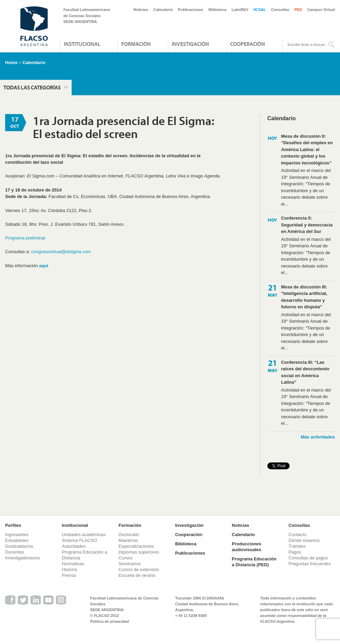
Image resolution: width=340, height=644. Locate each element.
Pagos (295, 552)
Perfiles (13, 525)
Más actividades (318, 437)
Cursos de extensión (139, 569)
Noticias (141, 10)
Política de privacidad (110, 621)
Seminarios (130, 564)
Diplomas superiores (139, 552)
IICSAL (260, 10)
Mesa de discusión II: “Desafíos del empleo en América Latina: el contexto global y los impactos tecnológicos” (307, 150)
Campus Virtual (321, 10)
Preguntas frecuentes (310, 564)
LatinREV (240, 10)
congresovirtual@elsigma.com (61, 252)
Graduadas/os (19, 546)
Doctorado (129, 535)
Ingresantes (17, 535)
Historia (69, 569)
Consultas (280, 10)
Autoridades (74, 546)
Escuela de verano (137, 575)
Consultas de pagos (308, 558)
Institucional (82, 44)
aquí (44, 266)
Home (11, 63)
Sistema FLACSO (79, 540)
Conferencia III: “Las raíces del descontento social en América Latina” (305, 372)
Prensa (69, 575)
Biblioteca (217, 10)
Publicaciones (191, 10)
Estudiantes (17, 540)
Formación (136, 44)
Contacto (297, 535)
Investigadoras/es (23, 558)
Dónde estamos (304, 540)
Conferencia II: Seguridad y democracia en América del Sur (307, 225)
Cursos (126, 558)
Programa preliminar (25, 238)
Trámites (297, 546)
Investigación (190, 44)
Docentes (15, 552)
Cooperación (247, 44)
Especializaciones (136, 546)
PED (298, 10)
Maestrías (128, 540)
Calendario (163, 10)
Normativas (73, 564)
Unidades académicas (84, 535)
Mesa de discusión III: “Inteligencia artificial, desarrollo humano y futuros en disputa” (304, 297)
